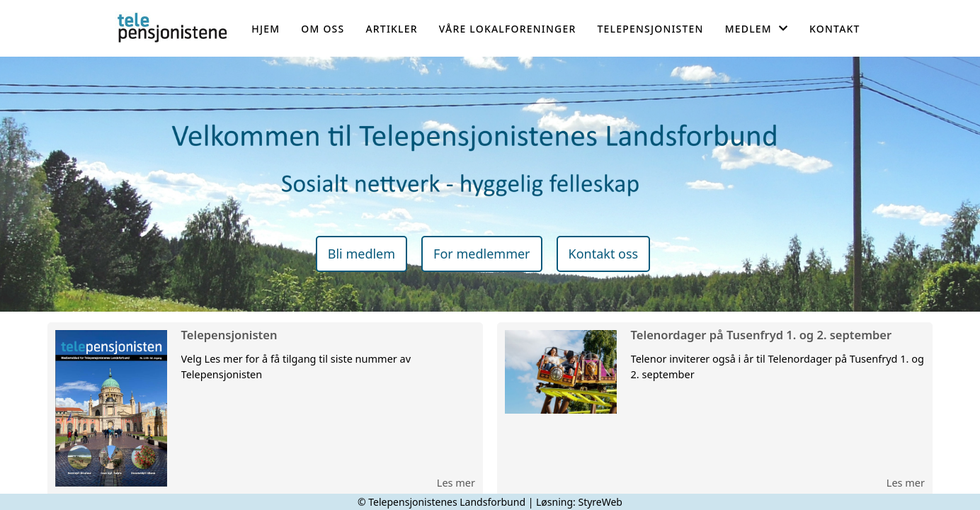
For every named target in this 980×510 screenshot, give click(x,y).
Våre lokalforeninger (508, 29)
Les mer (456, 482)
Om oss (323, 29)
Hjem (266, 29)
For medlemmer (482, 254)
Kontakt (835, 29)
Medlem (757, 29)
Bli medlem (361, 254)
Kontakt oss (604, 254)
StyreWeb (600, 502)
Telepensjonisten (651, 29)
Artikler (391, 29)
